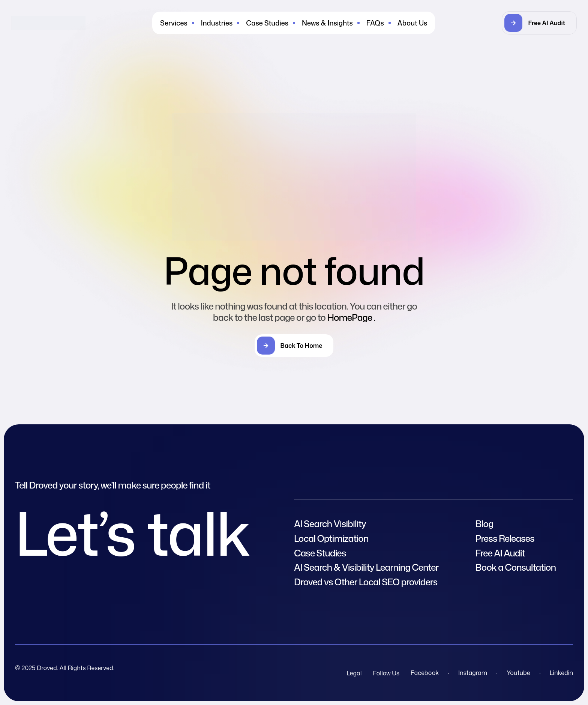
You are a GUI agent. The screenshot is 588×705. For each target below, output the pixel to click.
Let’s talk (132, 533)
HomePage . (351, 317)
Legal (354, 673)
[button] (539, 23)
